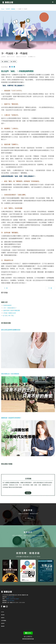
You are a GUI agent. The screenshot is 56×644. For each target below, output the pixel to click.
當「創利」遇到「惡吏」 (9, 316)
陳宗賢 (13, 62)
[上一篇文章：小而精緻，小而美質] (6, 288)
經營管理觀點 (4, 620)
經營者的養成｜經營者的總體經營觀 (11, 310)
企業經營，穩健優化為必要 (9, 313)
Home (3, 612)
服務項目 (3, 618)
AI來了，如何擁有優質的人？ (10, 308)
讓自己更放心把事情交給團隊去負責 (11, 330)
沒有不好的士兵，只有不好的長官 (10, 374)
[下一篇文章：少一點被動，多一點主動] (50, 288)
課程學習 (3, 623)
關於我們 (3, 615)
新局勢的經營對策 (7, 305)
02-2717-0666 (11, 597)
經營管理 (5, 62)
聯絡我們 (3, 626)
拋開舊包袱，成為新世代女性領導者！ (11, 418)
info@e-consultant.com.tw (12, 599)
